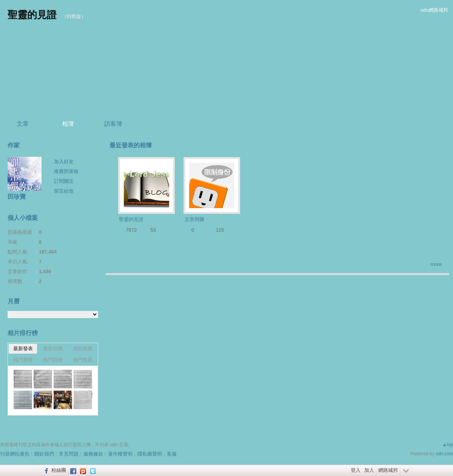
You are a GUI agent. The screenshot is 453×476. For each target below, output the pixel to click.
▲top (448, 445)
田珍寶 (17, 197)
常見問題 (69, 454)
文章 (23, 124)
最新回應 (53, 348)
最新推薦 (83, 348)
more (436, 264)
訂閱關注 (64, 181)
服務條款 (93, 454)
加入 (369, 470)
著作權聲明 (120, 454)
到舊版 (74, 16)
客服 (172, 454)
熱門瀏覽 (23, 360)
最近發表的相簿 (131, 145)
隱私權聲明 (150, 454)
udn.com (444, 454)
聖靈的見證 (32, 15)
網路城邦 (388, 470)
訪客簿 (113, 124)
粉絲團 (59, 470)
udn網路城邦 (434, 10)
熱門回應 (53, 360)
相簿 (68, 124)
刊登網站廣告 (15, 454)
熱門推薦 (83, 360)
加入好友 (64, 161)
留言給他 (64, 191)
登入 (356, 470)
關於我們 (44, 454)
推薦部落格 (66, 171)
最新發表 (23, 348)
